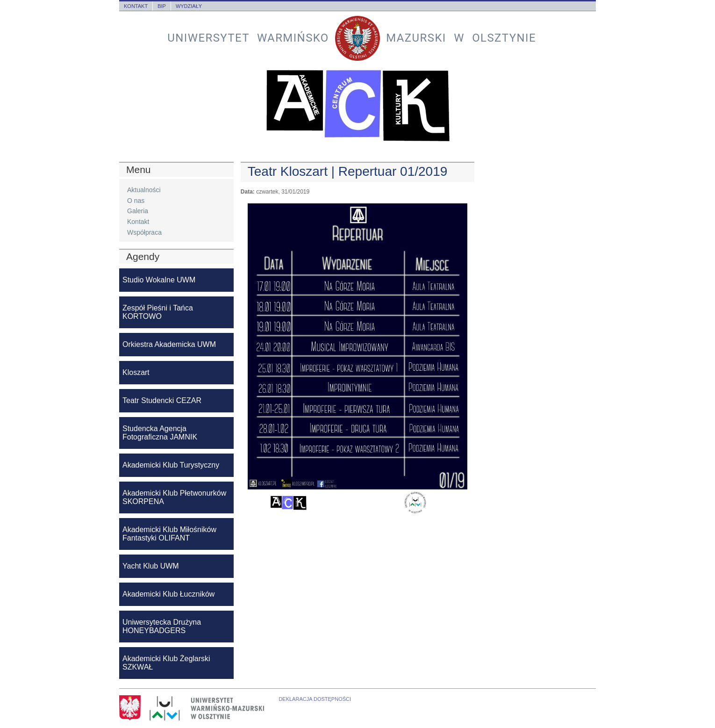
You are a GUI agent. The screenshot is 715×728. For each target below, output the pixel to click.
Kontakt (136, 6)
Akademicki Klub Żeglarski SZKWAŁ (166, 663)
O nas (136, 201)
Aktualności (144, 190)
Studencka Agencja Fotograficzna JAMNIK (160, 433)
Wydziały (189, 6)
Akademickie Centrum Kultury (357, 106)
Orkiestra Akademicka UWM (169, 344)
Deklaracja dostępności (315, 699)
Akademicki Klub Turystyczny (171, 465)
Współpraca (144, 232)
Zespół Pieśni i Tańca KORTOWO (158, 312)
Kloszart (136, 372)
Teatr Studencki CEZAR (162, 400)
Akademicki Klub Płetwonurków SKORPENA (174, 497)
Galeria (138, 211)
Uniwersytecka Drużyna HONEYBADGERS (162, 626)
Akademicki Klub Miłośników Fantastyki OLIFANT (169, 534)
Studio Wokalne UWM (159, 280)
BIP (162, 6)
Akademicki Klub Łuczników (168, 594)
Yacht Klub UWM (151, 566)
